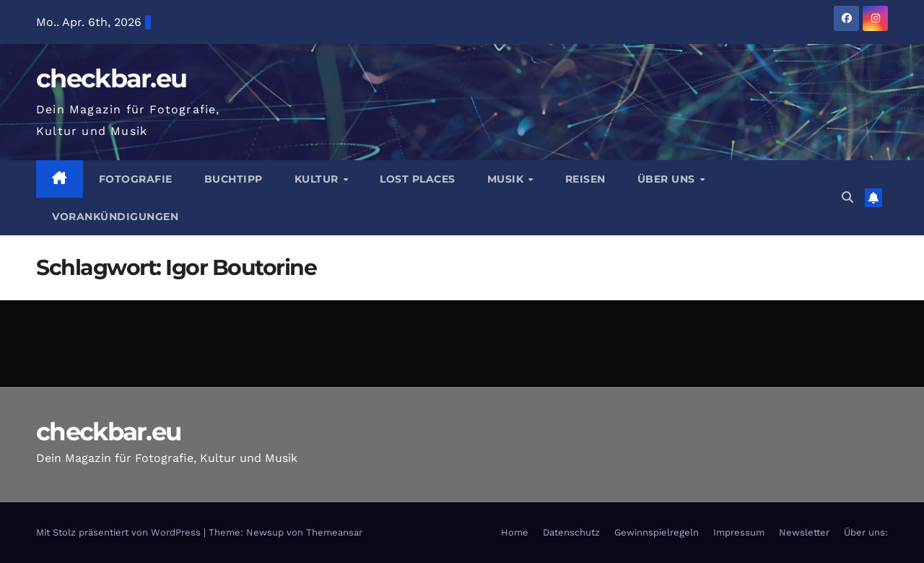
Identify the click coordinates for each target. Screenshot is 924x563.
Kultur (318, 179)
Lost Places (418, 179)
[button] (847, 197)
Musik (507, 179)
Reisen (585, 179)
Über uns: (866, 532)
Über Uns (668, 179)
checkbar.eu (111, 78)
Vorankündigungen (115, 217)
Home (515, 532)
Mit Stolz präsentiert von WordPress (120, 532)
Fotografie (136, 179)
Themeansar (334, 532)
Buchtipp (234, 179)
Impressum (739, 532)
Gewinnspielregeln (657, 532)
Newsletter (804, 532)
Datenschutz (571, 532)
